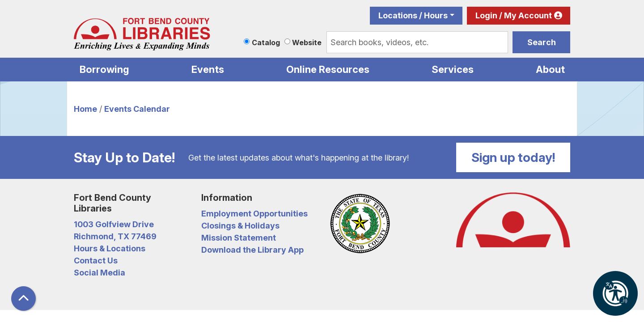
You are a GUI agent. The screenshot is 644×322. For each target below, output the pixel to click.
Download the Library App (252, 250)
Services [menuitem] (453, 69)
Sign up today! (513, 157)
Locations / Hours (413, 15)
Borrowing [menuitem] (104, 69)
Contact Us (96, 261)
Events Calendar (137, 109)
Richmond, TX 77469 (115, 236)
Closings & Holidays (240, 226)
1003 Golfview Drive (114, 224)
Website (307, 42)
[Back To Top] (23, 299)
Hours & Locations (110, 248)
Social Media (100, 273)
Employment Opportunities (254, 214)
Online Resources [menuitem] (328, 69)
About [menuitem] (550, 69)
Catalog (266, 42)
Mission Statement (239, 238)
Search (542, 42)
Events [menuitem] (208, 69)
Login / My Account (514, 15)
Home (85, 109)
